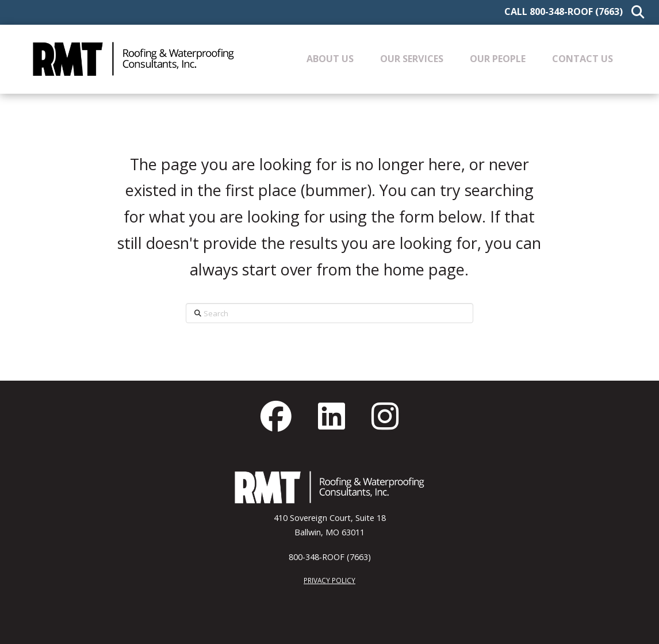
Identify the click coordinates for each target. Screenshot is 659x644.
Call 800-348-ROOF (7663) (564, 11)
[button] (635, 12)
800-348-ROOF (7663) (330, 557)
